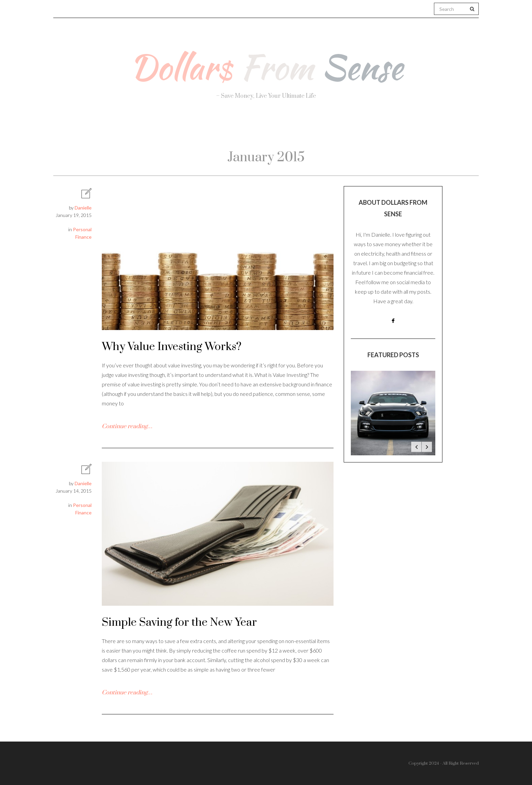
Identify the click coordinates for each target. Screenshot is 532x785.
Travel (298, 129)
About (130, 129)
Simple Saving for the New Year (179, 623)
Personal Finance (236, 129)
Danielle (83, 208)
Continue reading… (127, 426)
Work (341, 129)
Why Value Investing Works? (172, 347)
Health (174, 129)
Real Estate (393, 129)
